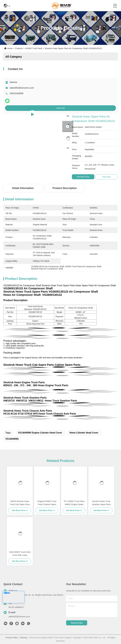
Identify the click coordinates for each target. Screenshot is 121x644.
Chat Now (60, 108)
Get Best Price (83, 177)
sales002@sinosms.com (22, 88)
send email (77, 623)
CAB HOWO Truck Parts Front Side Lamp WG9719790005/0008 (20, 554)
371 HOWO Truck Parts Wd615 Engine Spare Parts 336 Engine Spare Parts (74, 503)
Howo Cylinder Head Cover (84, 433)
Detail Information (23, 188)
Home (10, 48)
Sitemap (24, 638)
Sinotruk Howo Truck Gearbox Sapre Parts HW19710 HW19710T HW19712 (101, 503)
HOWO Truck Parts (34, 48)
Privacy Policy (12, 638)
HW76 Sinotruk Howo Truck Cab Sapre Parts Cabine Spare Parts (20, 503)
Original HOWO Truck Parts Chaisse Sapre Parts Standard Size (47, 503)
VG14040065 (12, 439)
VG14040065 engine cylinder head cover (40, 433)
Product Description (65, 188)
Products (19, 48)
